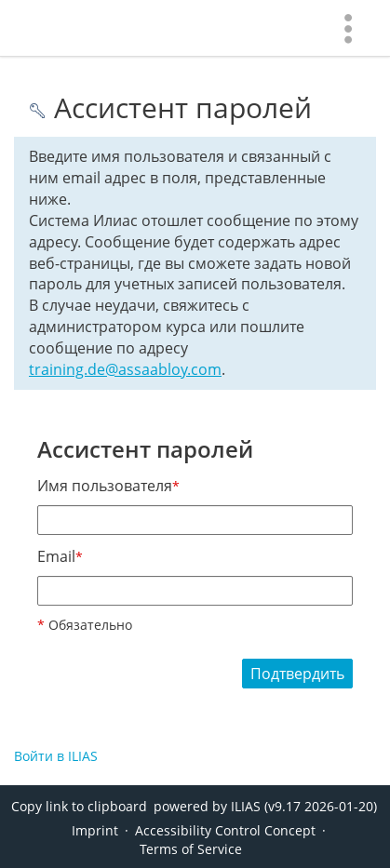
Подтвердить (297, 674)
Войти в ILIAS (56, 756)
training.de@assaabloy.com (125, 369)
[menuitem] (348, 28)
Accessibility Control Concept (225, 830)
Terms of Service (191, 849)
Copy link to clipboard (79, 806)
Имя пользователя (108, 486)
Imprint (95, 830)
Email (60, 556)
